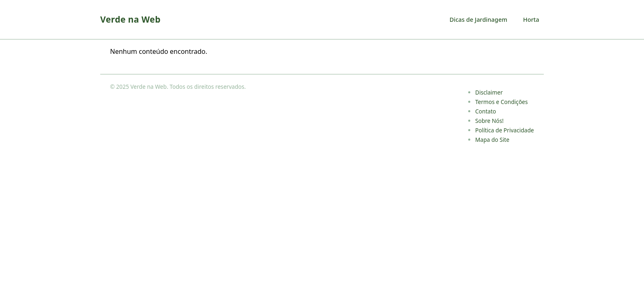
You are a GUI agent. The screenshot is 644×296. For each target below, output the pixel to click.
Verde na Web (130, 19)
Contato (486, 111)
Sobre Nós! (489, 121)
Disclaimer (489, 92)
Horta (531, 20)
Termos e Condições (501, 102)
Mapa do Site (492, 140)
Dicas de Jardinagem (478, 20)
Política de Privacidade (505, 130)
